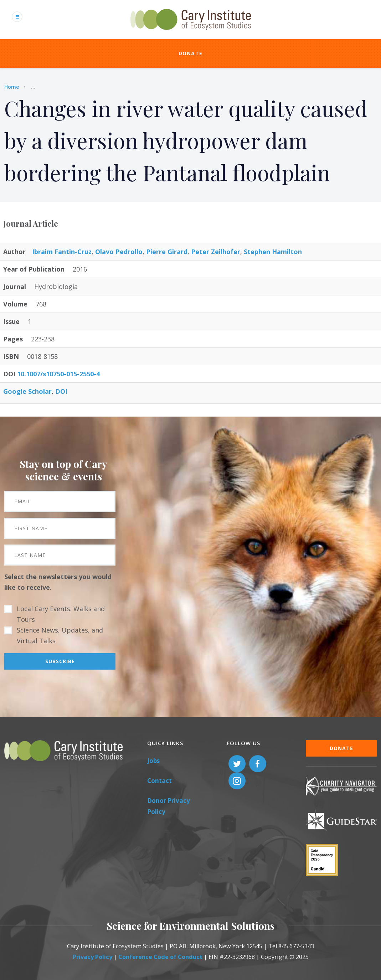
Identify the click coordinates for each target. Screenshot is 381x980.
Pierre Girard (167, 252)
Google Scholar (27, 391)
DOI (61, 391)
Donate (191, 53)
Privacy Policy (92, 957)
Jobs (153, 761)
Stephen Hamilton (273, 252)
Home (12, 87)
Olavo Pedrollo (119, 252)
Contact (159, 781)
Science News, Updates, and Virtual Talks (60, 635)
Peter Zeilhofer (216, 252)
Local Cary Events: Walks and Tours (61, 614)
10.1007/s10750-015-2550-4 (58, 374)
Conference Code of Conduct (160, 957)
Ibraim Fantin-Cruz (62, 252)
